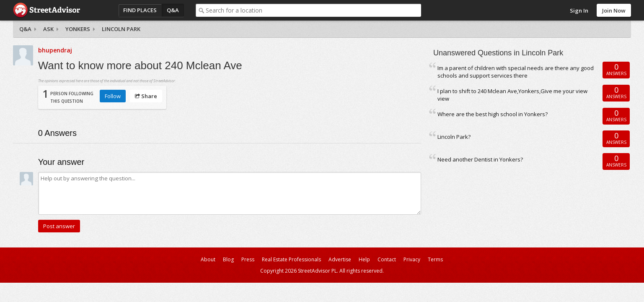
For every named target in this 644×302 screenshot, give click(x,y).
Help (364, 259)
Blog (228, 259)
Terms (435, 259)
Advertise (340, 259)
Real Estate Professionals (291, 259)
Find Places (140, 10)
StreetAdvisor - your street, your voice (47, 10)
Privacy (412, 259)
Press (248, 259)
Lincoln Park (121, 29)
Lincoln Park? (454, 137)
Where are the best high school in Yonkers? (493, 114)
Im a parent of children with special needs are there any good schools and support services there (516, 72)
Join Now (614, 10)
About (208, 259)
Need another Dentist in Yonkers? (480, 159)
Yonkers (78, 29)
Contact (387, 259)
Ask (48, 29)
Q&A (173, 10)
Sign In (579, 10)
